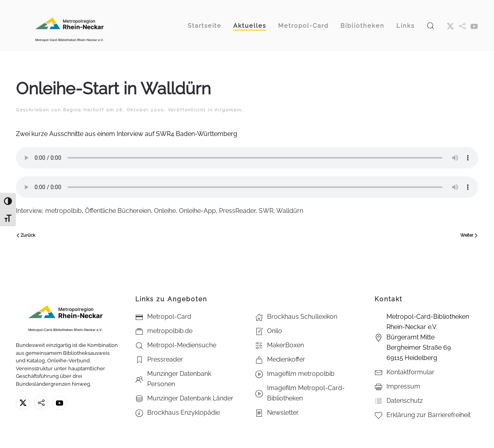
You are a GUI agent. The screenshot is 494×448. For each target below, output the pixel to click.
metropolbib (63, 211)
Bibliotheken (362, 26)
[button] (431, 26)
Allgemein (228, 110)
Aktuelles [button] (250, 26)
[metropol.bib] (462, 26)
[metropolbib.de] (41, 403)
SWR (266, 211)
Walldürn (290, 211)
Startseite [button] (205, 26)
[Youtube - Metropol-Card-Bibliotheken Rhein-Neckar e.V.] (474, 26)
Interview (29, 211)
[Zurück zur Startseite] (69, 26)
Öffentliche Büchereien (118, 211)
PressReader (237, 211)
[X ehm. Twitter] (450, 26)
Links (406, 26)
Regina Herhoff (84, 110)
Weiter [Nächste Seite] (469, 235)
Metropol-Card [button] (303, 26)
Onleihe (165, 211)
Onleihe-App (197, 211)
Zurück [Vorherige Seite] (26, 235)
